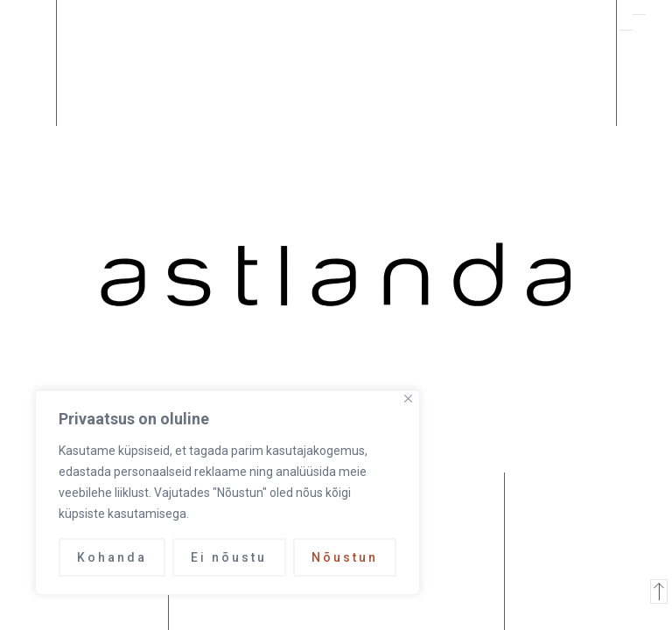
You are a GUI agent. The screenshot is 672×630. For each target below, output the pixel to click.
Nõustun (345, 557)
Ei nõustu (229, 557)
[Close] (408, 399)
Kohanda (112, 557)
